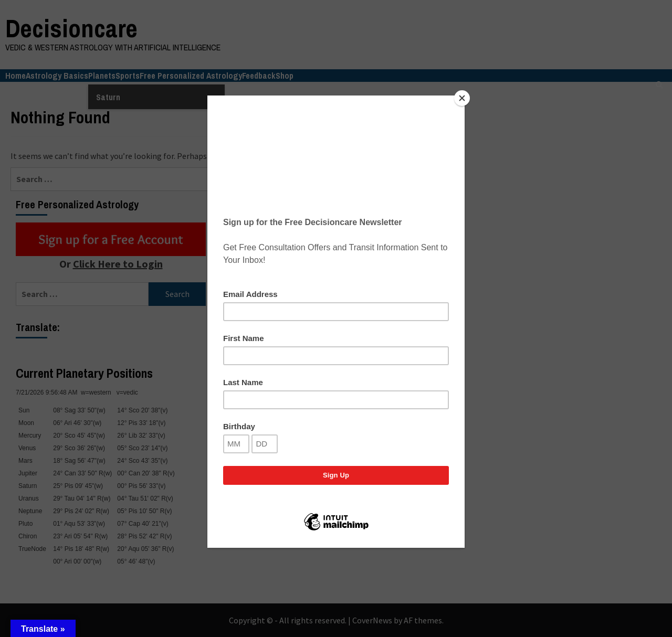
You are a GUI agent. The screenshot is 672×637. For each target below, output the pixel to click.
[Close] (462, 98)
